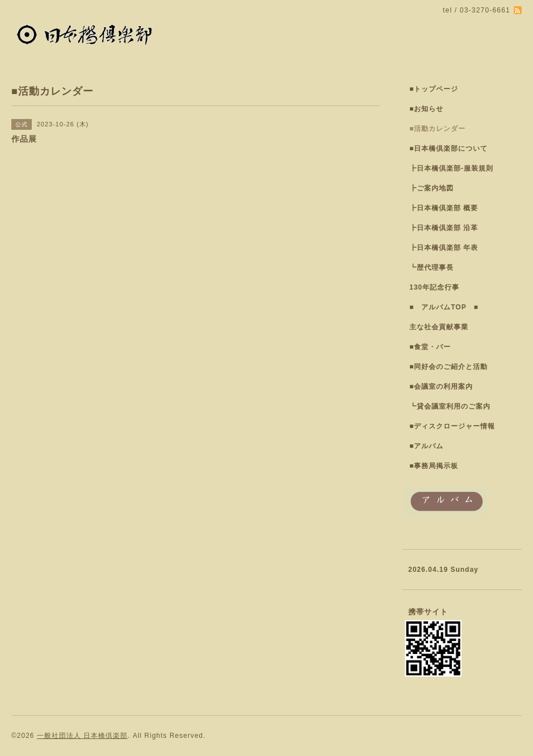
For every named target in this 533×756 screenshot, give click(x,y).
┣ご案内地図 (432, 188)
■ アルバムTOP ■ (444, 307)
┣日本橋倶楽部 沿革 (444, 228)
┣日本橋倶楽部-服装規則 (451, 168)
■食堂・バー (430, 347)
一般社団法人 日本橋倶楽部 (82, 736)
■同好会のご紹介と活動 (449, 367)
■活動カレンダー (437, 129)
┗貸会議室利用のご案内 (450, 406)
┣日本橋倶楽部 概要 (444, 208)
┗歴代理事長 (432, 267)
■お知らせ (426, 109)
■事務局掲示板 (434, 466)
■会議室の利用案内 (441, 387)
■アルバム (426, 446)
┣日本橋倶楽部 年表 (444, 248)
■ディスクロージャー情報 (452, 426)
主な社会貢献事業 (439, 327)
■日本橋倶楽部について (449, 148)
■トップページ (434, 89)
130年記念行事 (434, 287)
